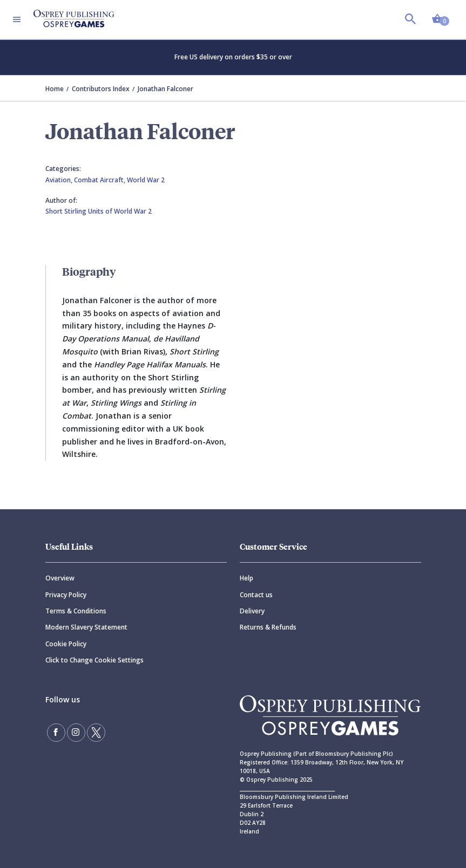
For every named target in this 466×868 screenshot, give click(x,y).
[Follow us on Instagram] (76, 733)
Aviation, (60, 180)
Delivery (252, 611)
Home (55, 89)
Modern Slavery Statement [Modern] (86, 627)
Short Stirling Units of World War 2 (99, 211)
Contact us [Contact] (256, 595)
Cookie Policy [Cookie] (66, 644)
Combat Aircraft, (100, 180)
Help (246, 578)
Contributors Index (101, 89)
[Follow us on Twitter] (96, 733)
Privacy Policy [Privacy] (66, 595)
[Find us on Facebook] (56, 733)
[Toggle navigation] (17, 19)
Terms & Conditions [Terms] (76, 611)
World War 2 (146, 180)
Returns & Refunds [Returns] (268, 627)
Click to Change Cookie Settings (94, 660)
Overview (60, 578)
